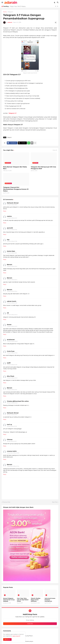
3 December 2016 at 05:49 (13, 453)
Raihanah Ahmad (13, 203)
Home (5, 12)
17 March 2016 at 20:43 (12, 378)
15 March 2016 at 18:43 (12, 266)
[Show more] (35, 143)
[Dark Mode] (55, 2)
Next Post (55, 502)
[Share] (56, 22)
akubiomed (11, 340)
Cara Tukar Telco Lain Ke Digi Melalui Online (23, 600)
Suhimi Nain (11, 251)
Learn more (16, 636)
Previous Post (6, 502)
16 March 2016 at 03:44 (12, 315)
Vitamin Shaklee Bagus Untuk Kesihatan (36, 600)
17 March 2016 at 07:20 (12, 353)
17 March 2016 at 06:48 (12, 341)
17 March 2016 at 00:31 (12, 326)
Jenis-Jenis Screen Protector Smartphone (50, 600)
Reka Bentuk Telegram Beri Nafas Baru (15, 168)
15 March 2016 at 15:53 (12, 230)
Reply (5, 211)
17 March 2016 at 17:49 (12, 365)
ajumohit (10, 228)
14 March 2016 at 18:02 (12, 205)
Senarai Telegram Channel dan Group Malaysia (9, 600)
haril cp (9, 425)
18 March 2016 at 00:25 (12, 403)
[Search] (58, 2)
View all (55, 150)
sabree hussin (12, 301)
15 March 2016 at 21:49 (12, 303)
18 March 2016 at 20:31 (12, 415)
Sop (8, 240)
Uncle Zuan (11, 351)
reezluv (9, 216)
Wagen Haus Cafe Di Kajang (18, 6)
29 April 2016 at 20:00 (12, 426)
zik (8, 313)
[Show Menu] (2, 2)
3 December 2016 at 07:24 (13, 466)
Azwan (9, 325)
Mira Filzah (11, 376)
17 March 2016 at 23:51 (12, 390)
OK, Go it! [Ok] (7, 639)
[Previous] (56, 6)
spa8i (9, 363)
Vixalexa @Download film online (18, 401)
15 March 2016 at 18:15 (12, 253)
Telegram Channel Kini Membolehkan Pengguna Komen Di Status (16, 189)
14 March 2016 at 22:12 (12, 218)
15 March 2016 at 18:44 (12, 280)
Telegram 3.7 (12, 113)
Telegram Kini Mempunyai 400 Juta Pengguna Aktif (43, 168)
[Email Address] (30, 620)
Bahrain (10, 265)
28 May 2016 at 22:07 (12, 441)
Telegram (10, 12)
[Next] (58, 6)
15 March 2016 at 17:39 (12, 241)
